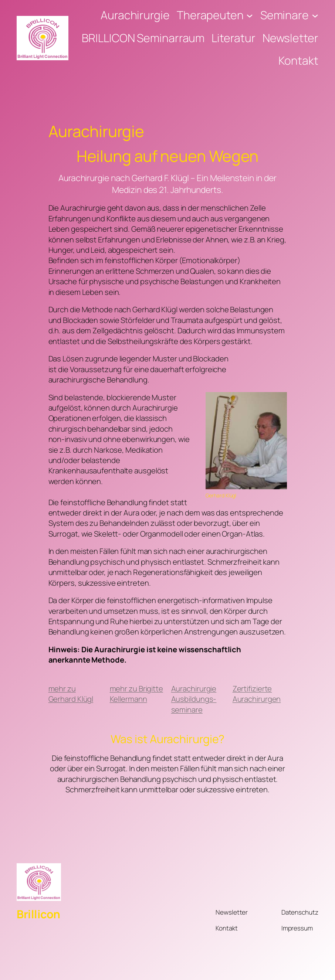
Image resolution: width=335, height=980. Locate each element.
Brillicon (38, 914)
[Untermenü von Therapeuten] (250, 15)
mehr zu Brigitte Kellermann (136, 694)
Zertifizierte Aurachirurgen (257, 694)
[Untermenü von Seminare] (315, 15)
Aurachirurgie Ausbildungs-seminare (194, 699)
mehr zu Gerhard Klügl (71, 694)
